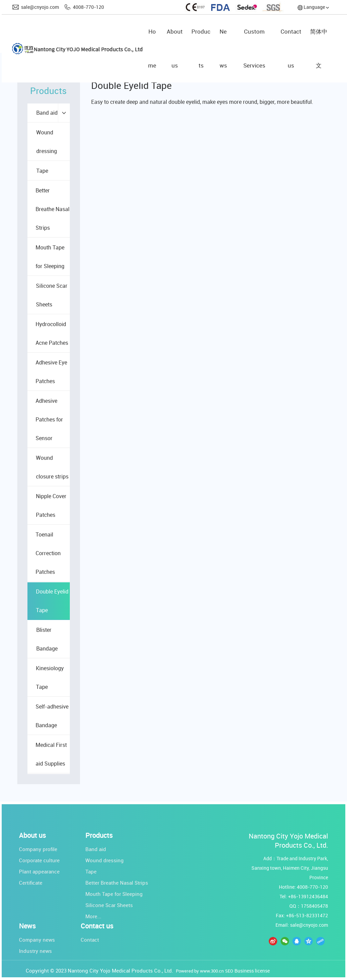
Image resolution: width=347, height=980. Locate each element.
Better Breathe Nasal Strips (117, 883)
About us (32, 835)
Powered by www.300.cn (200, 971)
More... (93, 916)
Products (99, 835)
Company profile (38, 849)
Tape (91, 871)
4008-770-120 (88, 7)
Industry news (35, 951)
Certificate (31, 883)
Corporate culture (39, 860)
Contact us (97, 926)
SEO (229, 971)
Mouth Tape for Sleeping (114, 894)
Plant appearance (39, 871)
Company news (37, 940)
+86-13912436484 (308, 896)
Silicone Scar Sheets (109, 905)
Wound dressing (105, 860)
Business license (252, 971)
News (27, 926)
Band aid (96, 849)
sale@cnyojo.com (40, 7)
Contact (90, 940)
